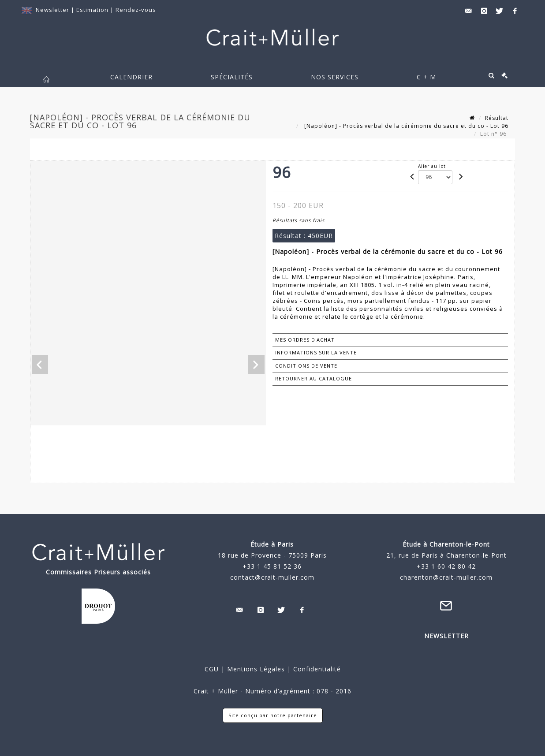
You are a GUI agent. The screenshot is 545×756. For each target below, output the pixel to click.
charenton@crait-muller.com (446, 577)
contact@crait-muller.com (272, 577)
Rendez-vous (136, 10)
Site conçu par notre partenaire (273, 715)
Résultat (497, 118)
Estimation (93, 10)
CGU (212, 669)
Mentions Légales (256, 669)
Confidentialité (316, 669)
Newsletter (52, 10)
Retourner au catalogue (314, 378)
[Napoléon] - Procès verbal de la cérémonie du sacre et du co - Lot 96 (405, 126)
